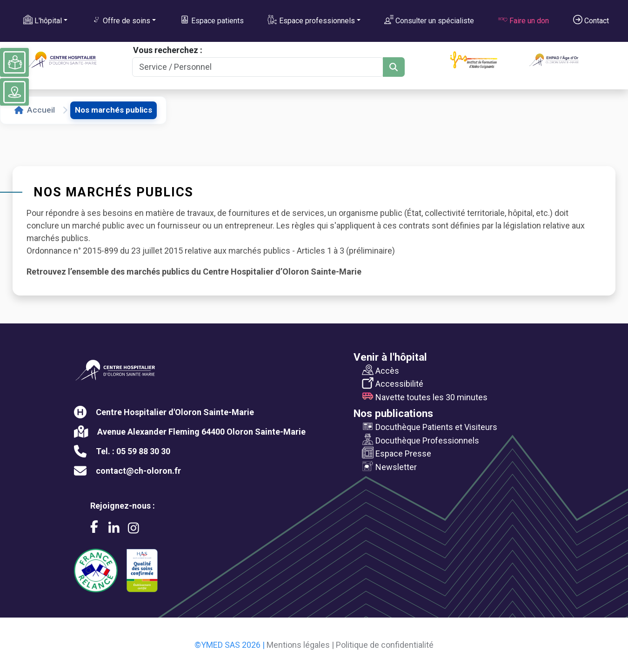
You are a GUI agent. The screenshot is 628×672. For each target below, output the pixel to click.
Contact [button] (591, 20)
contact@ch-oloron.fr (138, 471)
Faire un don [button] (524, 20)
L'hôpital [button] (43, 20)
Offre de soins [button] (121, 20)
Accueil (35, 110)
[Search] (257, 67)
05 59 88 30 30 (143, 451)
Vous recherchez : (168, 50)
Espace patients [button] (212, 20)
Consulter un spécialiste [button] (429, 20)
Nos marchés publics (114, 110)
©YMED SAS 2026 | (230, 645)
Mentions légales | (300, 645)
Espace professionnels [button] (311, 20)
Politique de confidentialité (385, 645)
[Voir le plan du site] (14, 92)
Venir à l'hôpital (390, 357)
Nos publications (393, 413)
